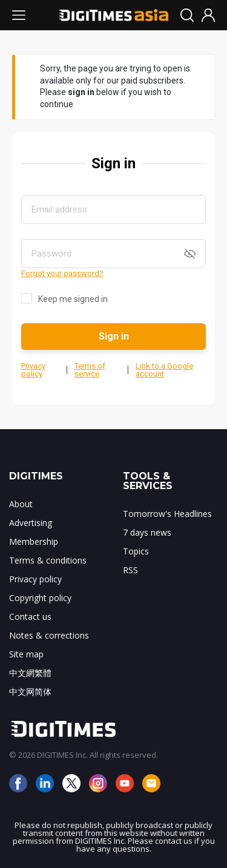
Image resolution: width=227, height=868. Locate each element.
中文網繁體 (30, 673)
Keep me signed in (73, 299)
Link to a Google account (164, 370)
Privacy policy (33, 370)
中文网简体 (30, 692)
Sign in (114, 336)
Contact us (30, 616)
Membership (34, 541)
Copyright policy (40, 598)
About (21, 504)
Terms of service (90, 370)
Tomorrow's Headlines (167, 514)
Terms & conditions (48, 560)
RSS (130, 570)
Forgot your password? (62, 273)
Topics (136, 551)
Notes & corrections (49, 635)
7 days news (147, 532)
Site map (26, 654)
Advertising (31, 523)
